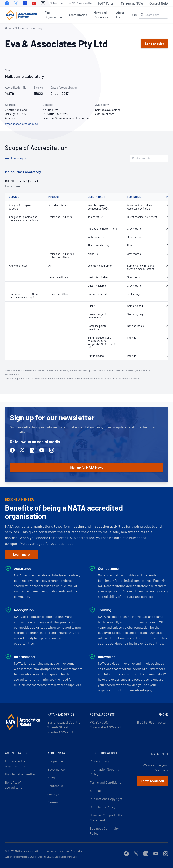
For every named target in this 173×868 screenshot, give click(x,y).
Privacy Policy (99, 761)
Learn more (21, 554)
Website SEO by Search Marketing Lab (57, 857)
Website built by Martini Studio (21, 857)
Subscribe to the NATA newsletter (71, 3)
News (51, 777)
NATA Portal (106, 3)
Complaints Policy (102, 807)
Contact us (55, 786)
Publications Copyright (106, 799)
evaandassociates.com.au (21, 124)
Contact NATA (159, 3)
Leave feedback (152, 781)
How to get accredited (21, 774)
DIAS (134, 15)
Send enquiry (154, 43)
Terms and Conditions (105, 782)
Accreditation (78, 15)
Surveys (53, 794)
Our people (55, 761)
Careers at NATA (132, 3)
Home (9, 28)
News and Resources (101, 15)
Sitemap (96, 791)
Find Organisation (53, 15)
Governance (56, 769)
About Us (120, 15)
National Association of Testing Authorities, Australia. (49, 851)
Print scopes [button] (19, 158)
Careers (53, 802)
